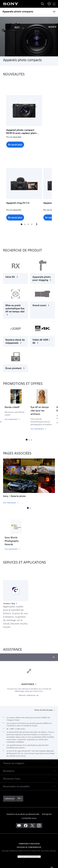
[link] (16, 271)
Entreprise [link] (47, 814)
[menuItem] (49, 4)
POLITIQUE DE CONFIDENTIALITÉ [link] (29, 847)
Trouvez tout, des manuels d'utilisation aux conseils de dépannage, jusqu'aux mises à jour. (29, 690)
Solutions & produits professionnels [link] (23, 814)
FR (19, 798)
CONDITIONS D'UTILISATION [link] (29, 844)
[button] (21, 224)
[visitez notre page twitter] (32, 826)
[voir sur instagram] (39, 826)
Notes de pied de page (44, 710)
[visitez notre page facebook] (26, 826)
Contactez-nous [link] (29, 818)
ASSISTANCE (28, 684)
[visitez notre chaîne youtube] (19, 826)
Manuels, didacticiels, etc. (29, 695)
